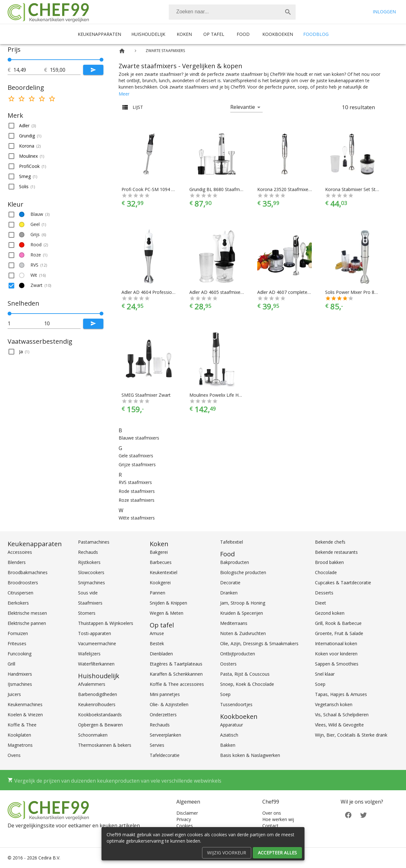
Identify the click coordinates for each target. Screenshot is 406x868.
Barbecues (161, 562)
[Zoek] (288, 12)
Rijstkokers (89, 562)
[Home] (122, 51)
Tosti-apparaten (95, 633)
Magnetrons (20, 745)
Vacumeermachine (97, 643)
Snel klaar (325, 674)
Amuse (157, 633)
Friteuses (17, 643)
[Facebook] (348, 815)
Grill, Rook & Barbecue (338, 623)
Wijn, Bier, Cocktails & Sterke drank (351, 735)
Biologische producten (243, 572)
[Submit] (93, 70)
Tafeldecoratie (165, 755)
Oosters (228, 664)
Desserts (324, 593)
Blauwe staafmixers (139, 438)
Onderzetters (163, 715)
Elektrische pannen (27, 623)
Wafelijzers (89, 654)
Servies (157, 745)
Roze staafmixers (137, 500)
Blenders (17, 562)
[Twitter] (363, 815)
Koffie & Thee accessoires (177, 684)
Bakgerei (159, 552)
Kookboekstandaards (100, 715)
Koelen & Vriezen (25, 715)
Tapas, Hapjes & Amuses (341, 694)
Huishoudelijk (148, 34)
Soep (225, 694)
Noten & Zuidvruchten (243, 633)
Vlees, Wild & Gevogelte (339, 725)
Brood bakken (329, 562)
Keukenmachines (25, 704)
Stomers (87, 613)
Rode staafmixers (137, 491)
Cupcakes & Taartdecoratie (343, 583)
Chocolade (326, 572)
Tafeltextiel (232, 542)
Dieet (321, 603)
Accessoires (20, 552)
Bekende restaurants (336, 552)
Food (243, 34)
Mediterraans (234, 623)
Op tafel (214, 34)
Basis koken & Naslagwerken (250, 755)
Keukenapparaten (99, 34)
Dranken (229, 593)
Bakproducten (235, 562)
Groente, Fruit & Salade (339, 633)
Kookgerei (160, 583)
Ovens (14, 755)
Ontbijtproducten (238, 654)
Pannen (157, 593)
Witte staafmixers (137, 518)
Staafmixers (90, 603)
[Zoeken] (225, 12)
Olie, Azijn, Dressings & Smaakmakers (259, 643)
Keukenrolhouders (97, 704)
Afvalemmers (92, 684)
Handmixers (20, 674)
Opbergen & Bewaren (100, 725)
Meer (124, 94)
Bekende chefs (330, 542)
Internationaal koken (336, 643)
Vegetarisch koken (334, 704)
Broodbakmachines (28, 572)
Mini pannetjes (165, 694)
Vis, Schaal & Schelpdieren (342, 715)
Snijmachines (92, 583)
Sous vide (88, 593)
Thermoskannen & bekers (105, 745)
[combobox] (232, 12)
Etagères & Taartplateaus (176, 664)
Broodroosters (23, 583)
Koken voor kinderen (336, 654)
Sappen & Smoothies (337, 664)
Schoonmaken (93, 735)
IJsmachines (20, 684)
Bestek (157, 643)
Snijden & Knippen (168, 603)
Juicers (14, 694)
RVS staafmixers (135, 482)
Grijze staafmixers (137, 464)
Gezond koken (330, 613)
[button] (56, 126)
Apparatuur (232, 725)
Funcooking (20, 654)
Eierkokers (18, 603)
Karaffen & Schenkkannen (176, 674)
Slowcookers (91, 572)
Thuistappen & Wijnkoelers (106, 623)
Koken (184, 34)
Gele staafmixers (136, 456)
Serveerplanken (165, 735)
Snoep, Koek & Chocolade (247, 684)
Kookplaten (19, 735)
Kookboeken (278, 34)
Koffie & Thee (22, 725)
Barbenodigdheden (98, 694)
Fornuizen (18, 633)
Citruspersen (20, 593)
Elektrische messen (27, 613)
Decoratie (230, 583)
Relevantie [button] (243, 107)
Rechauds (88, 552)
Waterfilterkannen (96, 664)
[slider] (56, 60)
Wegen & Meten (167, 613)
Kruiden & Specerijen (242, 613)
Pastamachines (94, 542)
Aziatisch (229, 735)
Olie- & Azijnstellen (169, 704)
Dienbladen (161, 654)
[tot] (29, 70)
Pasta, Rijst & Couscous (245, 674)
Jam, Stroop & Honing (243, 603)
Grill (11, 664)
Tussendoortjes (236, 704)
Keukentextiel (164, 572)
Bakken (228, 745)
